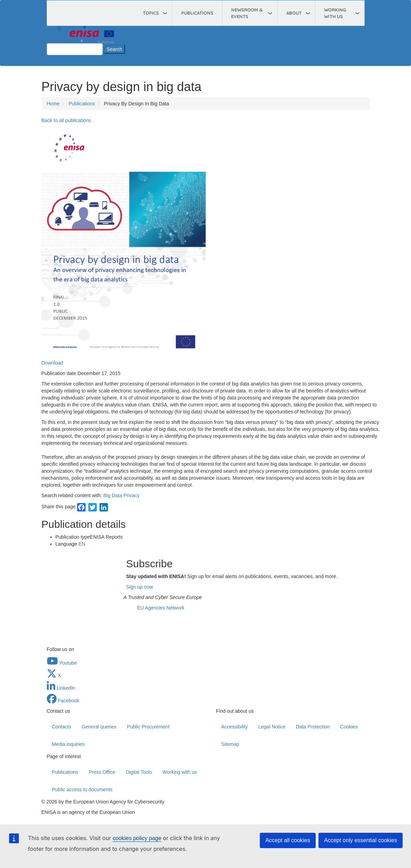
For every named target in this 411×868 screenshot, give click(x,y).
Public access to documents (82, 790)
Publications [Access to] (82, 104)
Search (54, 36)
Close (53, 59)
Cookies (349, 727)
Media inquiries (68, 744)
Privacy (132, 495)
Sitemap (230, 744)
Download (52, 363)
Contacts (62, 727)
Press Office (102, 772)
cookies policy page (137, 838)
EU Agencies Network (161, 608)
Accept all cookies (288, 840)
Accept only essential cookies (361, 840)
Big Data (113, 495)
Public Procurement (148, 727)
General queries (99, 727)
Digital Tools (139, 772)
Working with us (180, 772)
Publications (197, 13)
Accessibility (235, 727)
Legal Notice (272, 727)
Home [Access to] (53, 104)
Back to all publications (66, 120)
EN (82, 544)
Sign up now (140, 587)
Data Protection (313, 727)
